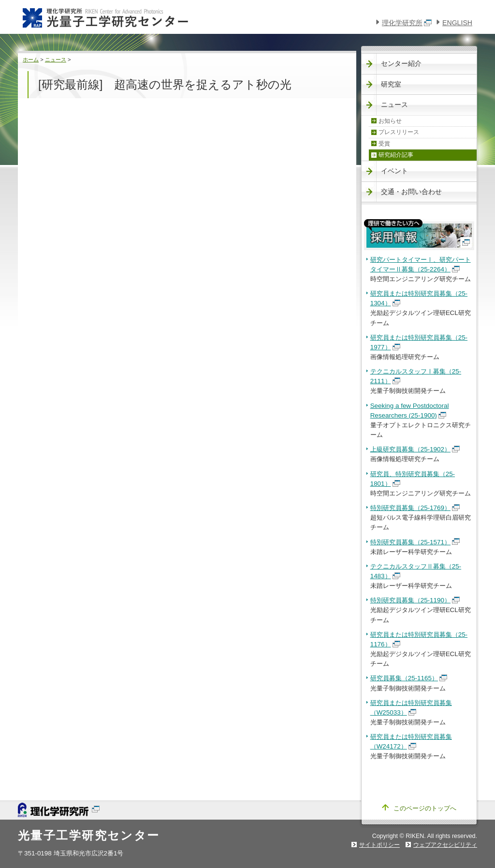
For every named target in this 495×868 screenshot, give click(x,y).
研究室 (391, 84)
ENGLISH (457, 23)
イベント (394, 171)
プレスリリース (399, 132)
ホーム (31, 60)
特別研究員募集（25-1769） (415, 508)
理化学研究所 (407, 23)
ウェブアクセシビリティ (445, 845)
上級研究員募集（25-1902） (415, 449)
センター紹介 (401, 63)
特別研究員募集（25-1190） (415, 600)
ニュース (56, 60)
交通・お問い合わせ (411, 192)
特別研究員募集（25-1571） (415, 542)
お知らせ (390, 121)
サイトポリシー (379, 845)
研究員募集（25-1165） (409, 678)
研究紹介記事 (396, 155)
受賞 (384, 144)
